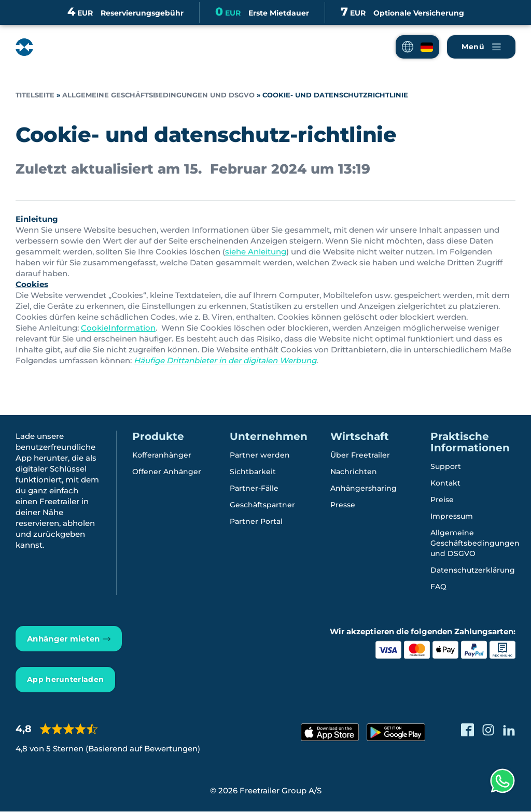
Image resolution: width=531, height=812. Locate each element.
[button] (417, 47)
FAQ (438, 587)
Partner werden (260, 455)
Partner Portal (256, 522)
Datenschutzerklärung (473, 571)
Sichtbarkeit (253, 472)
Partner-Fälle (254, 489)
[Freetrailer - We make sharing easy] (59, 47)
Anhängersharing (364, 489)
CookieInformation (118, 328)
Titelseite (35, 95)
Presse (343, 505)
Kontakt (445, 483)
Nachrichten (354, 472)
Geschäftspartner (262, 505)
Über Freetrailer (360, 455)
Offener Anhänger (167, 472)
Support (446, 467)
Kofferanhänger (162, 455)
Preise (442, 500)
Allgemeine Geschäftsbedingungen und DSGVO (158, 95)
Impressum (452, 517)
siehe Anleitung (256, 252)
